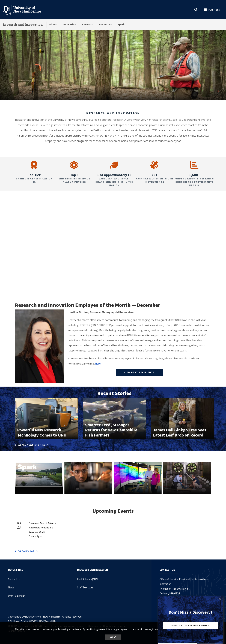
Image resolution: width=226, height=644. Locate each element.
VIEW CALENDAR (25, 551)
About (53, 24)
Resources (105, 24)
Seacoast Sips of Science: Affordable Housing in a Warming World (43, 528)
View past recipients (139, 372)
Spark (121, 24)
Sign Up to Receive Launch (191, 625)
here (98, 363)
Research (88, 24)
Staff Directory (85, 587)
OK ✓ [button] (113, 637)
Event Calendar (16, 596)
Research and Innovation (23, 24)
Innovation (69, 24)
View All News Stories (30, 445)
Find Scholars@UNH (88, 579)
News (11, 587)
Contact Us (14, 579)
